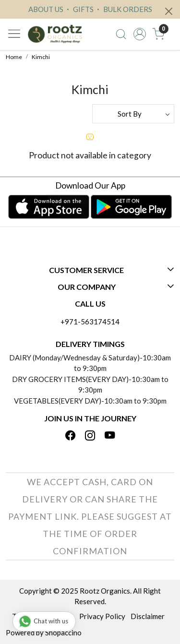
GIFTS (79, 9)
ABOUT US (46, 9)
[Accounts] (139, 34)
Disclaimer (148, 616)
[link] (121, 34)
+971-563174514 (90, 322)
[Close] (169, 11)
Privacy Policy (102, 616)
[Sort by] (133, 114)
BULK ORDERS (123, 9)
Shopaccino (63, 632)
